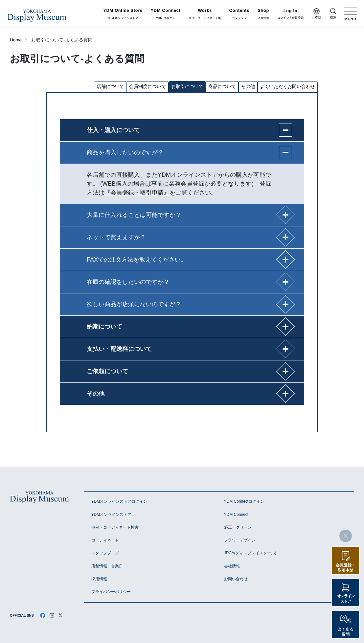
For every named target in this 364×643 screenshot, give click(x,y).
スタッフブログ (105, 553)
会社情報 (232, 566)
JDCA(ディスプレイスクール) (250, 553)
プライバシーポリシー (111, 592)
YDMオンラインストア (112, 515)
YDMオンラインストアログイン (119, 501)
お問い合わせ (236, 579)
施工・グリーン (238, 527)
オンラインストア (346, 599)
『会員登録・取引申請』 (137, 193)
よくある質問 (346, 632)
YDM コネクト (166, 14)
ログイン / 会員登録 (290, 14)
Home (16, 40)
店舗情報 (263, 14)
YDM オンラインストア (123, 14)
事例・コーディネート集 (205, 14)
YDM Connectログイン (244, 501)
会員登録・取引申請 (346, 568)
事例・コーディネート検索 (115, 527)
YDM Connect (236, 515)
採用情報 (99, 579)
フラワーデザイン (240, 540)
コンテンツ (239, 14)
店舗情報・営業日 (107, 566)
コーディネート (105, 540)
